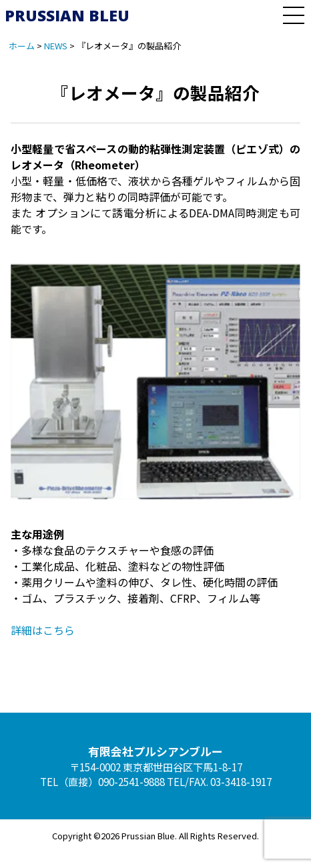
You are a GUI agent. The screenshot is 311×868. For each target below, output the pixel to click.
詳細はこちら (43, 630)
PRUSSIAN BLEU (67, 15)
